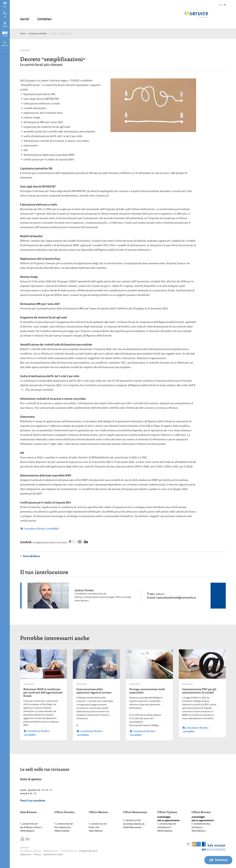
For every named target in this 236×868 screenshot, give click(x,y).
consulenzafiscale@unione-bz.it (176, 598)
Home (23, 33)
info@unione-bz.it (88, 851)
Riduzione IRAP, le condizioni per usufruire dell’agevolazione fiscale (43, 692)
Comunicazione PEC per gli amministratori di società (199, 691)
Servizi (25, 19)
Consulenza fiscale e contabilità (40, 529)
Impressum (26, 855)
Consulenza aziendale (37, 33)
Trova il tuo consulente (33, 801)
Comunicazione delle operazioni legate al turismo (94, 691)
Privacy (37, 855)
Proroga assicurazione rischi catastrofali (147, 691)
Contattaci (44, 19)
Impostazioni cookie (53, 855)
